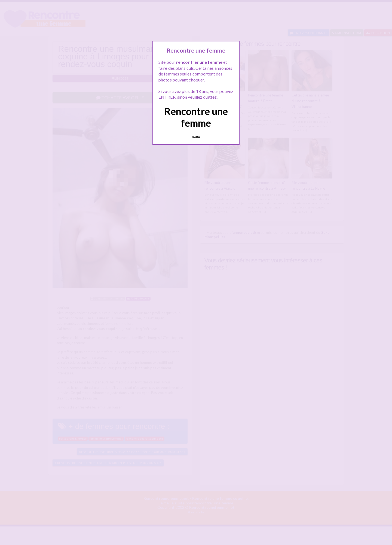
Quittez (196, 137)
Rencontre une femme (196, 117)
